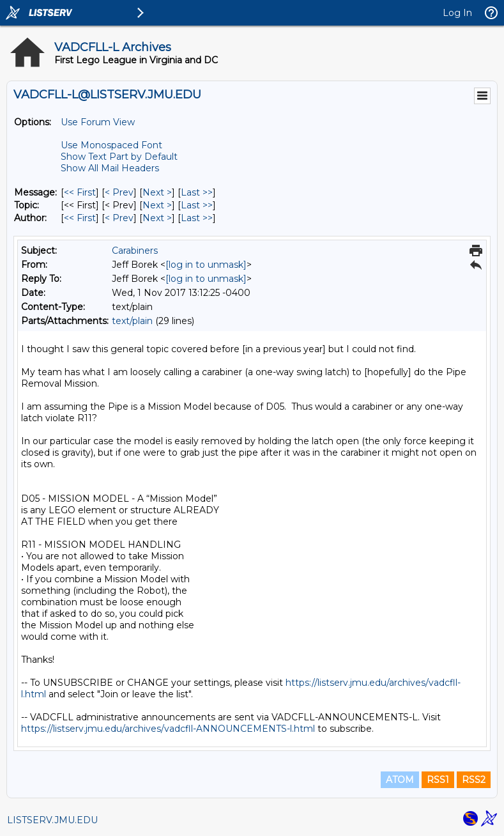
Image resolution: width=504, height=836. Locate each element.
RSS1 (438, 780)
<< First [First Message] (80, 192)
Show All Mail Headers (110, 168)
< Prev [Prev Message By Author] (119, 218)
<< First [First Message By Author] (80, 218)
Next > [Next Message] (157, 192)
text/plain (132, 321)
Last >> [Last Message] (197, 192)
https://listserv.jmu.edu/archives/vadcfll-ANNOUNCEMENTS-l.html (168, 729)
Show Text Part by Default (119, 157)
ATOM (400, 780)
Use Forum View (98, 122)
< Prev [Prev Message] (119, 192)
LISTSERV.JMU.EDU (52, 820)
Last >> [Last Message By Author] (197, 218)
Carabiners (135, 251)
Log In (457, 13)
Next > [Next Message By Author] (157, 218)
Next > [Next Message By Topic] (157, 205)
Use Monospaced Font (111, 145)
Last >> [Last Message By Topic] (197, 205)
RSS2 (474, 780)
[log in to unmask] (206, 265)
